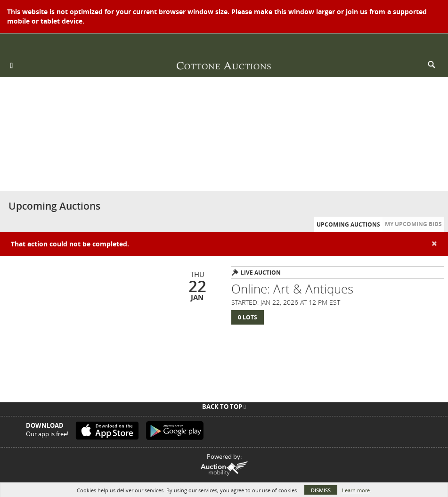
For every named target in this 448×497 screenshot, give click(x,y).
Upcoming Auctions (348, 224)
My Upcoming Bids (413, 224)
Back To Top (224, 407)
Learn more (356, 490)
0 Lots (248, 317)
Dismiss (321, 490)
